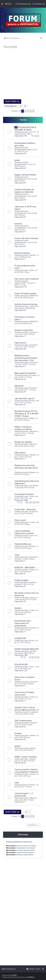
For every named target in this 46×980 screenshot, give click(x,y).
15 (38, 502)
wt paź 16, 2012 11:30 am (26, 786)
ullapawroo (33, 431)
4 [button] (31, 111)
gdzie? (18, 746)
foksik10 (33, 444)
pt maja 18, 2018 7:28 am (27, 133)
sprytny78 (33, 512)
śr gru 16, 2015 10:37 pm (27, 456)
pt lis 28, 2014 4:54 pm (27, 473)
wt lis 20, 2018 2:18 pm (26, 271)
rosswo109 (33, 306)
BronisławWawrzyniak (23, 150)
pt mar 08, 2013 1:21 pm (26, 698)
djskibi (32, 418)
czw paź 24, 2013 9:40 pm (24, 653)
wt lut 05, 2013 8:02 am (27, 736)
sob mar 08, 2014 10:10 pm (26, 599)
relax (17, 783)
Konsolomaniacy (22, 253)
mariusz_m (34, 598)
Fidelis (32, 270)
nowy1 (32, 667)
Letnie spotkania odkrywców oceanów (24, 532)
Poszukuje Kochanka (24, 494)
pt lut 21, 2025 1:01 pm (26, 151)
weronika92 (34, 486)
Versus (32, 496)
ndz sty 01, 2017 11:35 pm (27, 402)
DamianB (33, 723)
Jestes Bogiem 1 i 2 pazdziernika (24, 795)
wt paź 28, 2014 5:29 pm (25, 488)
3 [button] (28, 111)
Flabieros (33, 798)
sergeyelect (34, 712)
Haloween (19, 386)
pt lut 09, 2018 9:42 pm (23, 323)
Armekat (33, 375)
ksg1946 (33, 651)
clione (31, 536)
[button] (33, 111)
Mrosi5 (32, 401)
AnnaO (32, 570)
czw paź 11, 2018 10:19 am (25, 284)
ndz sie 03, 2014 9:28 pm (27, 523)
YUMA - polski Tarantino (26, 757)
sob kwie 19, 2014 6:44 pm (25, 559)
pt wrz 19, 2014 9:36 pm (24, 514)
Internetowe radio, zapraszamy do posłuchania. (23, 623)
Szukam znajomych (24, 330)
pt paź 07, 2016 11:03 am (24, 433)
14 (34, 502)
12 (27, 502)
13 (31, 502)
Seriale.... (19, 608)
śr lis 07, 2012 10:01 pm (26, 775)
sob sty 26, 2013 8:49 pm (24, 750)
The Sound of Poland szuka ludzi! (24, 693)
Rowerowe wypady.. (23, 442)
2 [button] (25, 111)
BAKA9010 (33, 296)
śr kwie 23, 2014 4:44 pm (26, 547)
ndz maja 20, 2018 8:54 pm (25, 308)
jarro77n (32, 132)
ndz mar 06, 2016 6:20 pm (25, 446)
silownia (18, 224)
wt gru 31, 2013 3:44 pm (26, 641)
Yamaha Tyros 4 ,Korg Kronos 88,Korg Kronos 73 (27, 709)
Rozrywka (10, 47)
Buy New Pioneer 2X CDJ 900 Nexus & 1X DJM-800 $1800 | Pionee (26, 414)
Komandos (33, 557)
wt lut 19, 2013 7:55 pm (23, 725)
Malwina (32, 472)
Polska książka (21, 580)
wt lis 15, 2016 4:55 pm (26, 419)
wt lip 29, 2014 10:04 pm (26, 537)
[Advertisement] (23, 75)
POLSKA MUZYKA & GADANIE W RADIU (25, 129)
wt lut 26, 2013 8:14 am (25, 714)
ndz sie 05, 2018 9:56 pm (24, 298)
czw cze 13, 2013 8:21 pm (27, 668)
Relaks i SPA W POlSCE (25, 175)
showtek (33, 628)
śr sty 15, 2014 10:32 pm (27, 629)
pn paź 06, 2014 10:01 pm (26, 497)
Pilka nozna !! (21, 343)
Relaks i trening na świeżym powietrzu (23, 428)
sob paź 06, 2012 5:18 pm (24, 800)
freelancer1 (34, 332)
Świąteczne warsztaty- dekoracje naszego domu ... (26, 468)
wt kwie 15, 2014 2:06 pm (26, 571)
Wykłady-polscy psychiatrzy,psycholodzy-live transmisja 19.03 (26, 358)
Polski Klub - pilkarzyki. (25, 509)
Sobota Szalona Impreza (26, 304)
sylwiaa (32, 748)
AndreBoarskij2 (20, 164)
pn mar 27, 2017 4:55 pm (25, 334)
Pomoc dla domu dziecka (26, 238)
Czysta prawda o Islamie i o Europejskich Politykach (26, 771)
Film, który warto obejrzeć (26, 279)
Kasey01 (33, 255)
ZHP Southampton (23, 721)
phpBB (14, 975)
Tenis (17, 555)
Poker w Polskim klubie (25, 293)
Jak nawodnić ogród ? (25, 398)
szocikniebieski (20, 179)
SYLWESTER (20, 638)
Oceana (18, 733)
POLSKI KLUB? (21, 664)
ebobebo (33, 582)
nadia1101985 (20, 283)
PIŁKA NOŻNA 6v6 (23, 544)
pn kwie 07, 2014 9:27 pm (24, 584)
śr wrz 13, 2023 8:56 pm (25, 165)
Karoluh (32, 546)
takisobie (33, 455)
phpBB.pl (31, 977)
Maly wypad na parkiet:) (25, 373)
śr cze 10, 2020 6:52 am (27, 256)
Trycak (32, 522)
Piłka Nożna (20, 453)
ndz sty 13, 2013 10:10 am (25, 761)
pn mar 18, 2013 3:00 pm (24, 684)
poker (17, 160)
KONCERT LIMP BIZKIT (25, 568)
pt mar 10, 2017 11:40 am (27, 376)
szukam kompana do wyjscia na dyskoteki (24, 191)
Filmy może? (20, 520)
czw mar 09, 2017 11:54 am (25, 390)
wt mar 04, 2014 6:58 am (26, 611)
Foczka (32, 610)
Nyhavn (32, 785)
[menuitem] (8, 4)
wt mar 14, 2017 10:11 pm (26, 365)
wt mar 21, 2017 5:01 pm (25, 347)
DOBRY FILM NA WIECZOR (27, 649)
